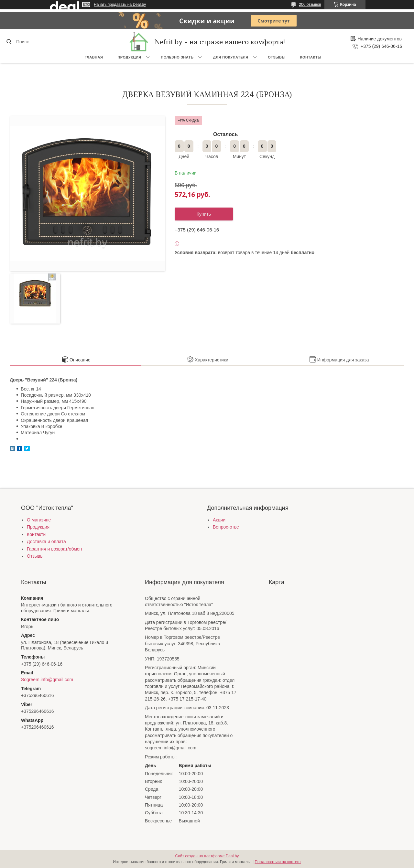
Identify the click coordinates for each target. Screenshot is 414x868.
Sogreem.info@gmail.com (47, 680)
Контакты (311, 57)
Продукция (129, 57)
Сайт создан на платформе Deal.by (207, 856)
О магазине (39, 520)
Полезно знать (177, 57)
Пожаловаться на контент (278, 862)
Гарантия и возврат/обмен (54, 549)
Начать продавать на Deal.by (120, 5)
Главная (94, 57)
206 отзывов (310, 5)
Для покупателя (231, 57)
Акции (219, 520)
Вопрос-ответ (227, 527)
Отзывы (277, 57)
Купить (204, 214)
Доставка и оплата (46, 541)
